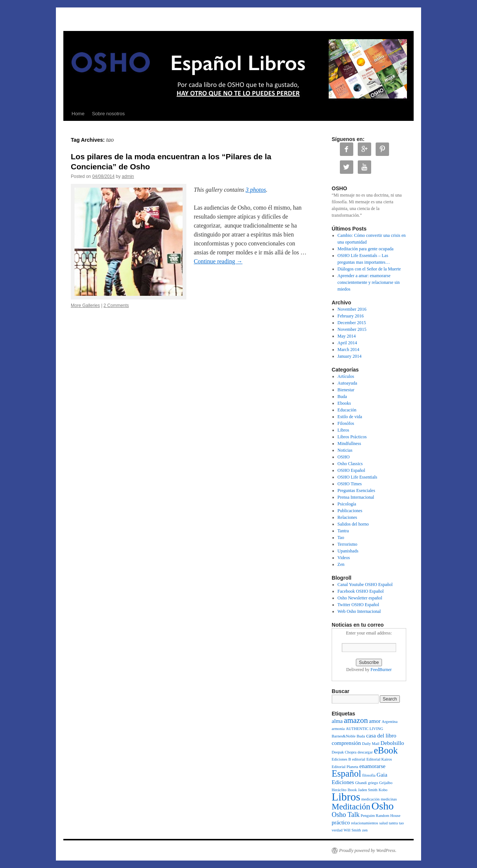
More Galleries (85, 305)
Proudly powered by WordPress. (368, 850)
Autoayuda (348, 383)
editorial (359, 759)
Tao (341, 538)
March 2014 (348, 350)
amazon (356, 720)
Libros (343, 430)
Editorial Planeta (345, 767)
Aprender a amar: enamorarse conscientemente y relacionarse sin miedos (369, 282)
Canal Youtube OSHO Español (365, 585)
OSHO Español (351, 470)
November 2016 (352, 309)
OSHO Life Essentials (358, 477)
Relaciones (348, 517)
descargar (365, 752)
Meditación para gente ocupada (366, 249)
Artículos (346, 376)
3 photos (256, 190)
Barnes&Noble (344, 736)
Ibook (352, 790)
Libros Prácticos (352, 437)
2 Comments (116, 305)
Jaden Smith (368, 790)
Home (78, 114)
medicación (371, 799)
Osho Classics (350, 464)
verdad (337, 830)
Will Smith (352, 830)
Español (346, 773)
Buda (342, 397)
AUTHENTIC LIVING (364, 729)
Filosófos (346, 423)
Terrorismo (348, 544)
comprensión (346, 743)
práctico (341, 822)
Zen (341, 564)
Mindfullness (349, 444)
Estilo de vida (350, 417)
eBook (386, 750)
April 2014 (347, 343)
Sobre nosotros (108, 114)
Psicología (347, 504)
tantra (393, 823)
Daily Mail (370, 744)
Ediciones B (341, 759)
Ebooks (344, 403)
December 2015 (352, 323)
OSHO (344, 457)
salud (384, 823)
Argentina (389, 722)
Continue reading (218, 261)
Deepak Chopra (344, 752)
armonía (338, 729)
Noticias (345, 450)
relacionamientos (365, 823)
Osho (383, 806)
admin (128, 176)
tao (401, 823)
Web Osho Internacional (359, 611)
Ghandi (361, 783)
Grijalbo (386, 783)
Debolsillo (392, 743)
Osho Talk (346, 815)
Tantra (343, 531)
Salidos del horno (353, 524)
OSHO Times (350, 484)
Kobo (383, 790)
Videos (344, 558)
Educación (347, 410)
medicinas (389, 799)
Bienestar (346, 390)
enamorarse (372, 766)
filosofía (369, 775)
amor (375, 721)
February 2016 (351, 316)
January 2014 (350, 356)
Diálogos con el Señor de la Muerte (369, 269)
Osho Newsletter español (360, 598)
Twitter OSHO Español (358, 605)
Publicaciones (350, 511)
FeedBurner (381, 670)
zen (365, 830)
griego (373, 783)
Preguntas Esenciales (356, 491)
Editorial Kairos (379, 759)
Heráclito (339, 790)
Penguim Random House (381, 816)
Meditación (351, 807)
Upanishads (348, 551)
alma (337, 721)
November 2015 (352, 329)
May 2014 (347, 336)
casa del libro (381, 735)
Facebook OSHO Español (361, 591)
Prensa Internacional (356, 497)
